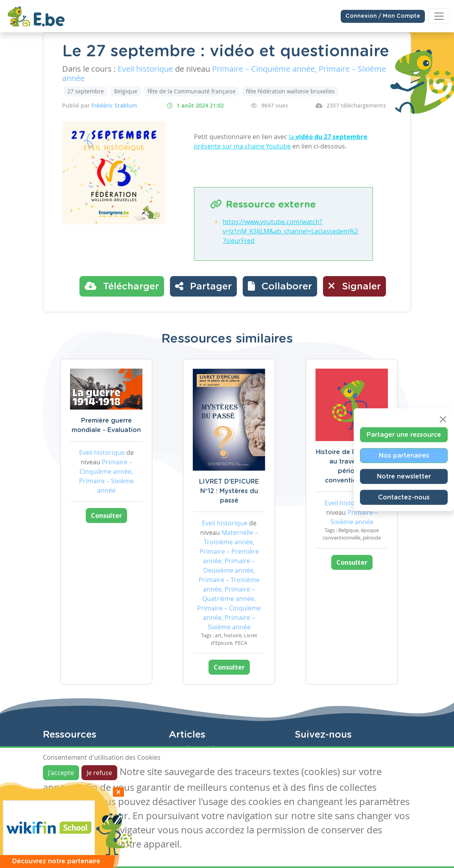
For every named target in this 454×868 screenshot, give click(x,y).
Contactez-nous (404, 497)
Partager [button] (203, 286)
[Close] (443, 419)
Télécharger (122, 286)
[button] (280, 286)
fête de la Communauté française (192, 91)
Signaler (354, 286)
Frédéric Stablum (114, 105)
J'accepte (61, 773)
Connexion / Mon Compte (383, 16)
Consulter (106, 516)
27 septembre (86, 91)
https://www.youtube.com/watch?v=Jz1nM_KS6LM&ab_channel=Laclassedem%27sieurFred (290, 231)
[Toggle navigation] (439, 16)
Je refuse (99, 773)
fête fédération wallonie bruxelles (290, 91)
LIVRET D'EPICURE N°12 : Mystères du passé (229, 491)
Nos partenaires (404, 456)
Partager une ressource (404, 435)
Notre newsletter (404, 477)
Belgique (126, 91)
